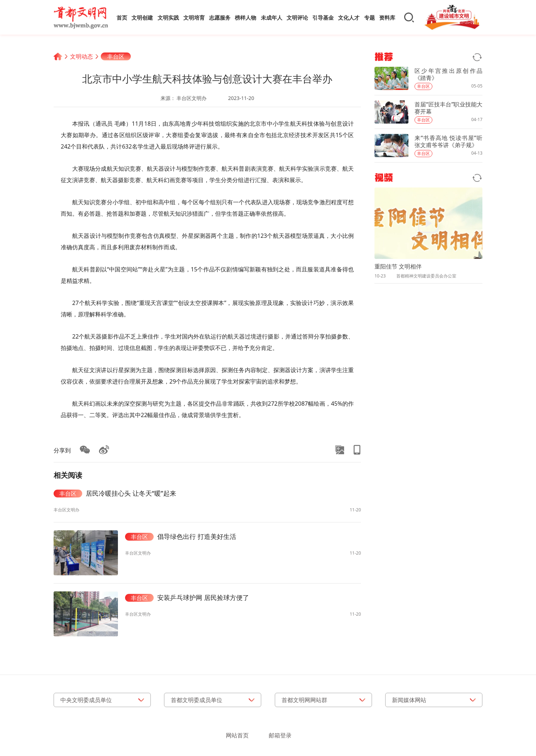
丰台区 (116, 56)
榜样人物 (245, 17)
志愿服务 (220, 17)
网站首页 (237, 735)
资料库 (387, 17)
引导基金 (323, 17)
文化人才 (349, 17)
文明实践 (168, 17)
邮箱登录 (280, 735)
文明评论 (297, 17)
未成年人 (272, 17)
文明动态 (81, 56)
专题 (369, 17)
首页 (122, 17)
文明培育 (194, 17)
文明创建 (142, 17)
